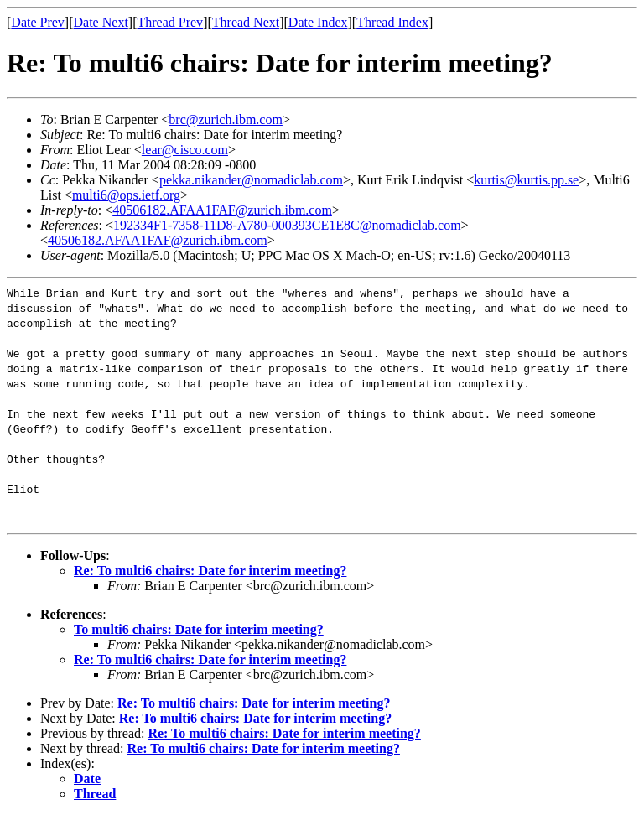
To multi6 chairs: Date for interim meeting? (199, 629)
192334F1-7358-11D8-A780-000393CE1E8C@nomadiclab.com (287, 225)
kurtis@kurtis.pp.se (526, 180)
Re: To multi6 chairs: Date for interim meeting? (210, 571)
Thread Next (246, 22)
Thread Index (392, 22)
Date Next (101, 22)
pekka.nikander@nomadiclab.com (251, 180)
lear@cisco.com (185, 150)
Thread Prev (170, 22)
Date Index (318, 22)
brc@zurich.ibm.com (226, 119)
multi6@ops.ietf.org (126, 195)
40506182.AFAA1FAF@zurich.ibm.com (222, 210)
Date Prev (38, 22)
